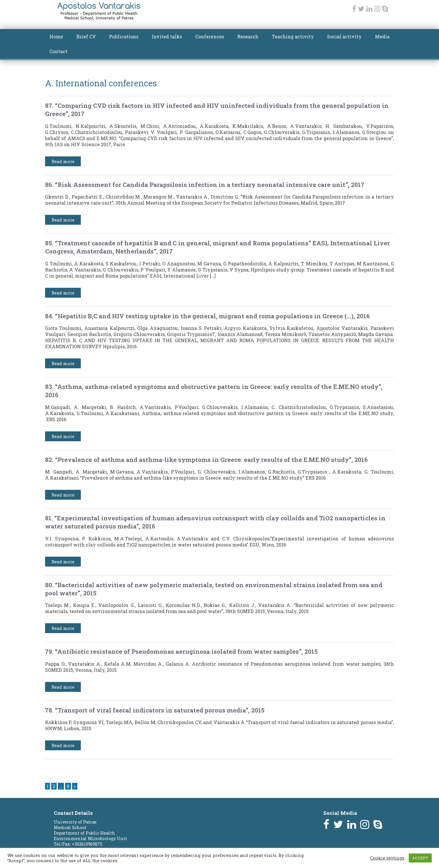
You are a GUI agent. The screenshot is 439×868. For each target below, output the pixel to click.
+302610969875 (87, 844)
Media (382, 36)
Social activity (344, 36)
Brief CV (86, 36)
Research (248, 36)
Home (56, 36)
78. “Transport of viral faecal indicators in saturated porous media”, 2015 (155, 710)
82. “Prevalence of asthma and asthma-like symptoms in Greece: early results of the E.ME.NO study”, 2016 (206, 460)
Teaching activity (293, 36)
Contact (58, 51)
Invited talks (167, 36)
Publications (124, 36)
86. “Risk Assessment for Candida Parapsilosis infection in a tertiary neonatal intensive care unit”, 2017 (205, 185)
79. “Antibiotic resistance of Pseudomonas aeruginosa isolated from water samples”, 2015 (181, 651)
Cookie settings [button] (387, 858)
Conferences (210, 36)
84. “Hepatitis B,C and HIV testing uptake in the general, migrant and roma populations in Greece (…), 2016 (207, 316)
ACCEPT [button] (420, 858)
